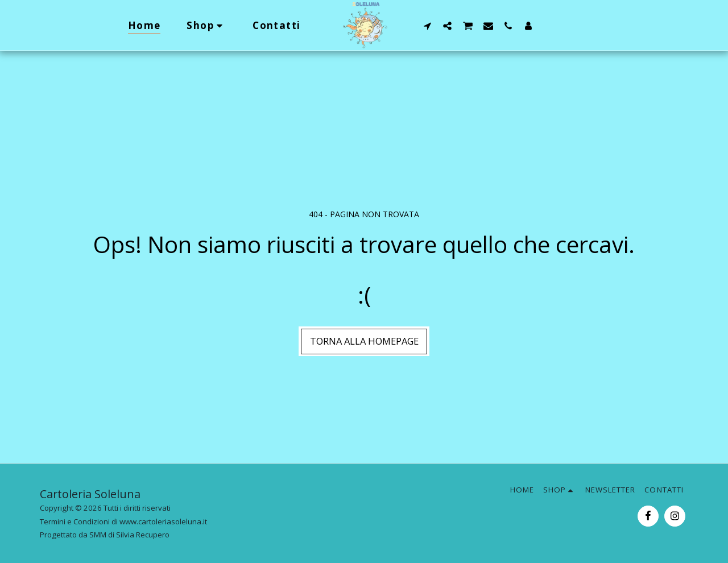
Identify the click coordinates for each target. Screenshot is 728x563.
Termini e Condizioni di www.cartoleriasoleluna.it (123, 521)
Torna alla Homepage (364, 341)
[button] (427, 26)
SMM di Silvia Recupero (129, 535)
